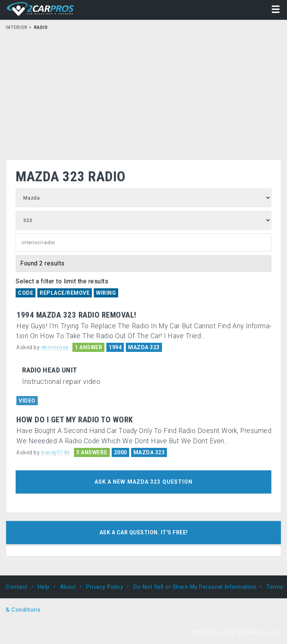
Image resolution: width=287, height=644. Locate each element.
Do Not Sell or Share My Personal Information (195, 587)
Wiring (106, 293)
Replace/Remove (65, 293)
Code (26, 293)
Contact (17, 587)
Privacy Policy (105, 587)
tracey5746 (56, 452)
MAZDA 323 (144, 347)
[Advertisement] (143, 93)
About (68, 587)
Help (44, 587)
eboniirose (55, 347)
